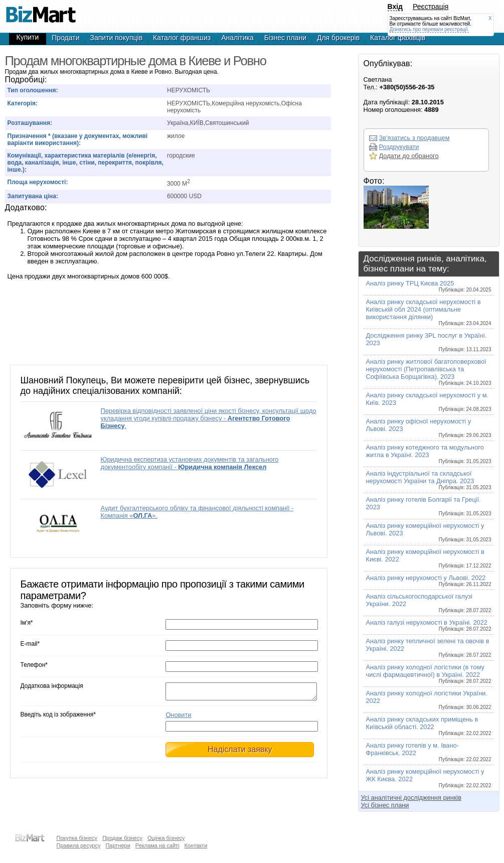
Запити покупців (117, 38)
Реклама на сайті (157, 845)
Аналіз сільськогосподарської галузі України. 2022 (429, 603)
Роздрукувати (399, 147)
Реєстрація (431, 7)
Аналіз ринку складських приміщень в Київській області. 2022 (429, 726)
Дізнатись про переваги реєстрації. (430, 29)
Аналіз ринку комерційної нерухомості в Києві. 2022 (429, 558)
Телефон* (34, 665)
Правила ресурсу (79, 845)
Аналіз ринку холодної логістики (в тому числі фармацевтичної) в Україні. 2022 (429, 674)
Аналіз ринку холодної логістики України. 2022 (429, 700)
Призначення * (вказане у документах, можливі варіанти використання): (78, 139)
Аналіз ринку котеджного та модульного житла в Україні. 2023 (429, 454)
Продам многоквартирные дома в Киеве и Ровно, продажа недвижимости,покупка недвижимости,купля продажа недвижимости (41, 10)
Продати (65, 38)
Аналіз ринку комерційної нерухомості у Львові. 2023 (429, 532)
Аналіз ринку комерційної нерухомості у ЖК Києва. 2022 (429, 778)
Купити (28, 37)
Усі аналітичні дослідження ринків (411, 798)
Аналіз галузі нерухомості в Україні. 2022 (429, 625)
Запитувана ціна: (33, 196)
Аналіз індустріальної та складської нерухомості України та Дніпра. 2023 (429, 480)
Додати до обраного (409, 156)
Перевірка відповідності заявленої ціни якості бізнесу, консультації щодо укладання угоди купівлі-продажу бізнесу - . (209, 418)
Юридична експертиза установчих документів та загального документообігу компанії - (190, 463)
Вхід (395, 7)
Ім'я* (27, 623)
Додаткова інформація (52, 686)
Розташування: (30, 123)
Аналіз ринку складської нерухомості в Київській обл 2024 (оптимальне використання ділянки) (429, 312)
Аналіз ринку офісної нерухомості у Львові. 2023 (429, 428)
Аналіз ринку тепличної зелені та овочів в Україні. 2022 (429, 648)
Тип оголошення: (33, 90)
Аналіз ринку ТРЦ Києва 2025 (429, 286)
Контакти (196, 845)
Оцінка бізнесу (166, 838)
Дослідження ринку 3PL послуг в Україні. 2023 (429, 342)
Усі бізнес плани (385, 805)
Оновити (178, 718)
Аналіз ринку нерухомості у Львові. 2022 (429, 581)
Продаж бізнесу (122, 838)
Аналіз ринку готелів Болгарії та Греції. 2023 (429, 506)
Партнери (118, 845)
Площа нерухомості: (38, 182)
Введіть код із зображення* (58, 717)
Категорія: (23, 103)
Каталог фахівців (398, 38)
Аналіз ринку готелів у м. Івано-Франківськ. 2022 (429, 752)
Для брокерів (338, 38)
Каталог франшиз (182, 38)
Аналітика (237, 38)
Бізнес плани (285, 38)
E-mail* (30, 644)
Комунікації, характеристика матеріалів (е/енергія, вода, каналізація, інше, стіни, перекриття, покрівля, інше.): (86, 163)
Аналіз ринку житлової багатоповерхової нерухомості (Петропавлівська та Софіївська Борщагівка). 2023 (429, 372)
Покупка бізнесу (77, 838)
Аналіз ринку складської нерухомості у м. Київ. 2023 (429, 402)
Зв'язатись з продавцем (414, 138)
